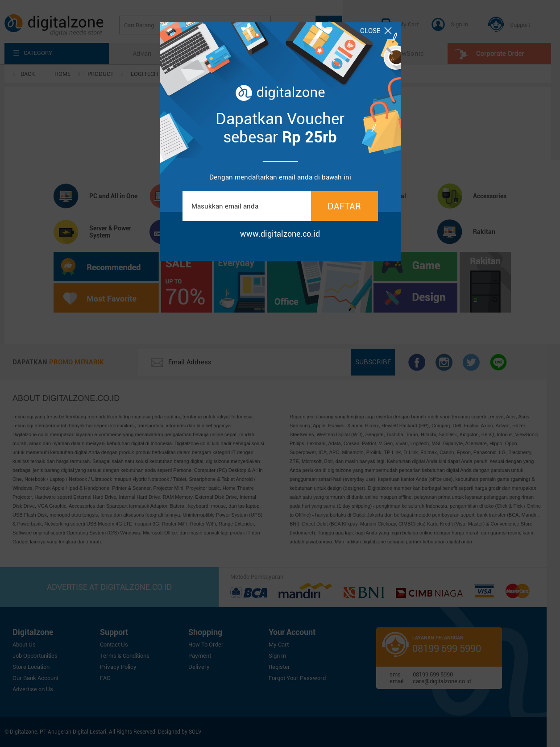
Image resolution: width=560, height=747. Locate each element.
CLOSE (376, 31)
